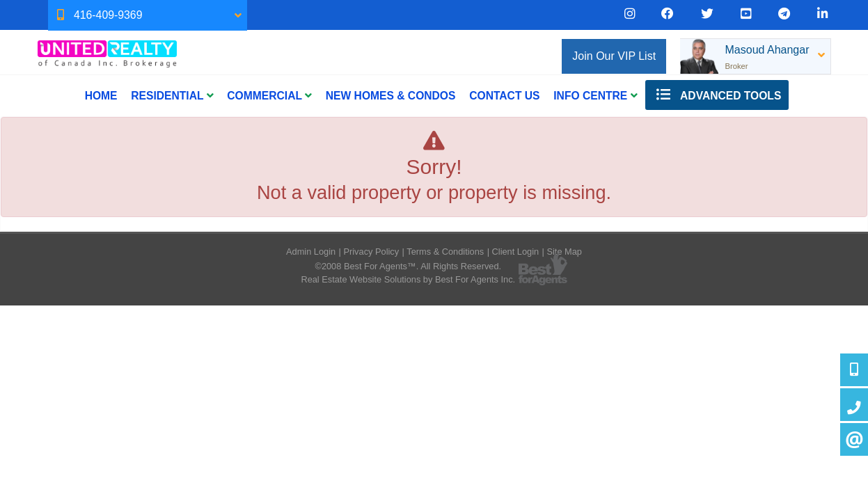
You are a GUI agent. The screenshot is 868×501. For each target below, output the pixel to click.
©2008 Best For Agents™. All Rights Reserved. (408, 266)
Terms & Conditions (445, 252)
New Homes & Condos (391, 96)
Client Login (516, 252)
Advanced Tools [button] (717, 95)
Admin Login (311, 252)
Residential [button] (172, 96)
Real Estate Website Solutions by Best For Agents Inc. (408, 279)
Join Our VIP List (614, 56)
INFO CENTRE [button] (595, 96)
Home (101, 96)
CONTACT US (504, 96)
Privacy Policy (371, 252)
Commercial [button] (269, 96)
